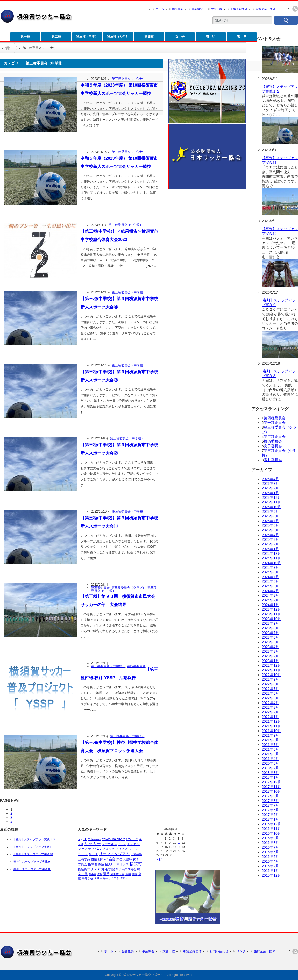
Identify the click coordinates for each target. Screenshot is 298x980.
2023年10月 (271, 619)
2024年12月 (271, 553)
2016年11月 (271, 829)
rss (295, 9)
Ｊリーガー (101, 878)
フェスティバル (90, 849)
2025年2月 (270, 544)
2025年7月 (270, 521)
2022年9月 (270, 679)
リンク (241, 951)
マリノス (122, 849)
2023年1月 (270, 661)
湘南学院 (108, 869)
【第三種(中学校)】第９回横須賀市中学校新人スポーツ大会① (119, 522)
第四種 (149, 37)
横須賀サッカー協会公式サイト (145, 975)
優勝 (94, 859)
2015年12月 (271, 875)
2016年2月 (270, 866)
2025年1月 (270, 549)
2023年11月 (271, 614)
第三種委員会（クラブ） (129, 588)
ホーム (160, 9)
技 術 (211, 37)
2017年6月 (270, 810)
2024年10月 (271, 563)
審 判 (242, 37)
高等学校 (87, 878)
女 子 (180, 37)
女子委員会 (273, 446)
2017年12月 (271, 782)
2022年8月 (270, 684)
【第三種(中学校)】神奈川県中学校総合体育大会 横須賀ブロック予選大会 (119, 747)
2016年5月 (270, 857)
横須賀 (136, 864)
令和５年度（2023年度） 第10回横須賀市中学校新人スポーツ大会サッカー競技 (119, 89)
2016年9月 (270, 838)
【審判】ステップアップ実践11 (33, 847)
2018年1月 (270, 777)
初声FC (103, 859)
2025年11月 (271, 502)
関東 (135, 874)
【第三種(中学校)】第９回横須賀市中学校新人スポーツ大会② (119, 449)
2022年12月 (271, 665)
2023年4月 (270, 647)
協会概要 (178, 9)
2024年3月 (270, 595)
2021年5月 (270, 754)
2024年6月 (270, 581)
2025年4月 (270, 535)
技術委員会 (273, 441)
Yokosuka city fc (113, 839)
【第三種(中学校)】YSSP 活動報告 (119, 674)
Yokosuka (95, 839)
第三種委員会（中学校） (129, 79)
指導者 (93, 864)
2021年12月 (271, 721)
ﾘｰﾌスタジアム (118, 878)
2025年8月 (270, 516)
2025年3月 (270, 539)
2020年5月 (270, 763)
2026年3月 (270, 484)
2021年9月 (270, 735)
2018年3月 (270, 773)
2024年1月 (270, 605)
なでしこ (132, 839)
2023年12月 (271, 609)
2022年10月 (271, 675)
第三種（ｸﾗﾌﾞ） (118, 37)
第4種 (92, 874)
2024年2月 (270, 600)
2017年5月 (270, 815)
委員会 (82, 864)
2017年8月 (270, 801)
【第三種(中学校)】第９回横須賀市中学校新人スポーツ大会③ (119, 376)
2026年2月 (270, 488)
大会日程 (217, 9)
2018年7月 (270, 768)
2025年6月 (270, 525)
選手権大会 (117, 874)
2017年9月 (270, 796)
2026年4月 (270, 479)
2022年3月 (270, 707)
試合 (100, 874)
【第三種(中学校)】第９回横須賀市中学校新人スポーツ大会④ (119, 303)
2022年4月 (270, 703)
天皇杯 (128, 859)
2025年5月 (270, 530)
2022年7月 (270, 689)
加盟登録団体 (239, 9)
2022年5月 (270, 698)
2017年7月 (270, 805)
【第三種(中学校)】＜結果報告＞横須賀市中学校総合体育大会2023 (119, 235)
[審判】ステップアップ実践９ (32, 862)
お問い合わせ (219, 951)
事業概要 (197, 9)
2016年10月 (271, 833)
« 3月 (160, 860)
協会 (112, 859)
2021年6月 (270, 749)
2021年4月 (270, 759)
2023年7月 (270, 633)
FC (85, 839)
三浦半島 (136, 854)
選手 (106, 874)
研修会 (132, 869)
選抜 (128, 874)
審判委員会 (273, 460)
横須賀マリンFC (89, 869)
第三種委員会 (100, 588)
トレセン (133, 844)
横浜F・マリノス (117, 864)
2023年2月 (270, 656)
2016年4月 (270, 861)
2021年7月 (270, 745)
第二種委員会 (275, 437)
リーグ (93, 854)
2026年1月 (270, 493)
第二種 (56, 37)
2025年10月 (271, 507)
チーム (122, 844)
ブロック (108, 849)
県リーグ (121, 869)
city (80, 839)
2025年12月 (271, 498)
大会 (119, 859)
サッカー (93, 844)
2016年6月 (270, 852)
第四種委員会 (136, 666)
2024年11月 (271, 558)
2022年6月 (270, 693)
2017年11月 (271, 787)
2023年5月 (270, 642)
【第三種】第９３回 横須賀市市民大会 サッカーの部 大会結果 (119, 601)
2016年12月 (271, 824)
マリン (134, 849)
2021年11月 (271, 726)
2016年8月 (270, 843)
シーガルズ (109, 844)
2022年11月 (271, 670)
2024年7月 (270, 577)
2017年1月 (270, 819)
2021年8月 (270, 740)
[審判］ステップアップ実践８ (32, 869)
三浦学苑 (84, 859)
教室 (101, 864)
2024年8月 (270, 572)
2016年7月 (270, 847)
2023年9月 (270, 623)
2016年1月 (270, 871)
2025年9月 (270, 512)
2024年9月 (270, 567)
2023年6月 (270, 637)
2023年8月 (270, 628)
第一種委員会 (275, 423)
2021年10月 (271, 731)
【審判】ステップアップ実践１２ (34, 839)
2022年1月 (270, 717)
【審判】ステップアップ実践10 (33, 854)
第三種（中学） (87, 37)
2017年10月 (271, 791)
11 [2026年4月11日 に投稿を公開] (179, 843)
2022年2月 (270, 712)
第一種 (25, 37)
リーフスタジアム (114, 854)
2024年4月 (270, 591)
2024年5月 (270, 586)
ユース (83, 854)
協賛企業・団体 (265, 9)
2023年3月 (270, 651)
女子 (136, 859)
